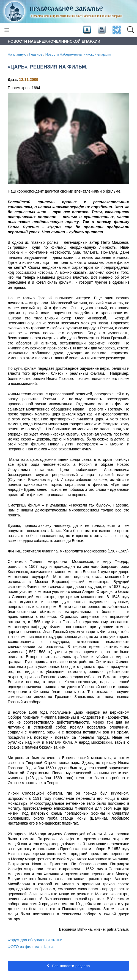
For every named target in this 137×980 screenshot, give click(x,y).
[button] (131, 30)
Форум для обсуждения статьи (35, 940)
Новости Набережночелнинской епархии (78, 54)
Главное (36, 54)
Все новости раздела (68, 966)
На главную (17, 54)
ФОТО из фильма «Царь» (31, 947)
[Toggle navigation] (7, 30)
